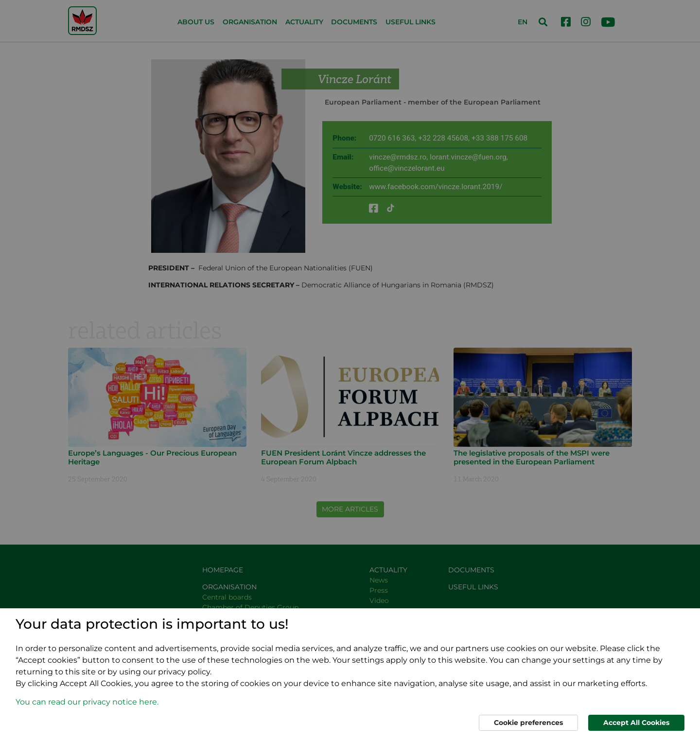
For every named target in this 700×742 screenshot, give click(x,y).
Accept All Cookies (636, 723)
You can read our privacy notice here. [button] (87, 702)
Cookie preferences (528, 723)
